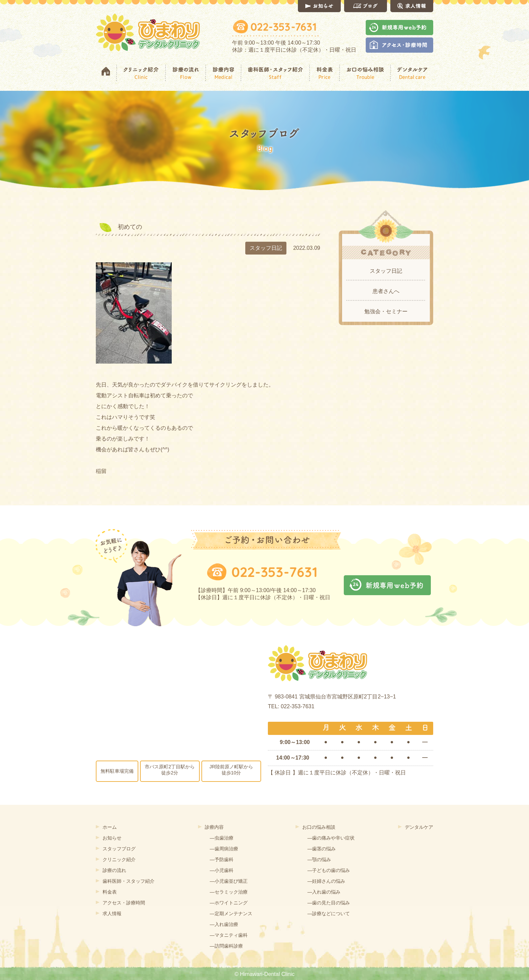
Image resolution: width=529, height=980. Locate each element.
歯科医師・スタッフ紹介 (129, 881)
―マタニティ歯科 (229, 935)
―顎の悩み (319, 859)
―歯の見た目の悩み (329, 903)
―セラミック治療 (229, 892)
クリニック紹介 (119, 859)
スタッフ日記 (386, 271)
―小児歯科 (222, 870)
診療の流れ (114, 870)
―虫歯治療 (222, 838)
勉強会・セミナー (386, 311)
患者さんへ (386, 291)
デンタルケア (419, 827)
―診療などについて (329, 913)
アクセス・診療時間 (124, 903)
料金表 (110, 892)
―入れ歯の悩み (324, 892)
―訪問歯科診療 (226, 946)
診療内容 (214, 827)
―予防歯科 (222, 859)
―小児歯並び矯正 (229, 881)
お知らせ (112, 838)
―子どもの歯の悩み (329, 870)
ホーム (110, 827)
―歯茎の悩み (322, 849)
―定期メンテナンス (231, 913)
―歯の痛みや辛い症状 (331, 838)
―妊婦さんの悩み (326, 881)
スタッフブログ (119, 849)
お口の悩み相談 (319, 827)
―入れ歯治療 (224, 924)
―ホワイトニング (229, 903)
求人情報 (112, 913)
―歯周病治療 (224, 849)
